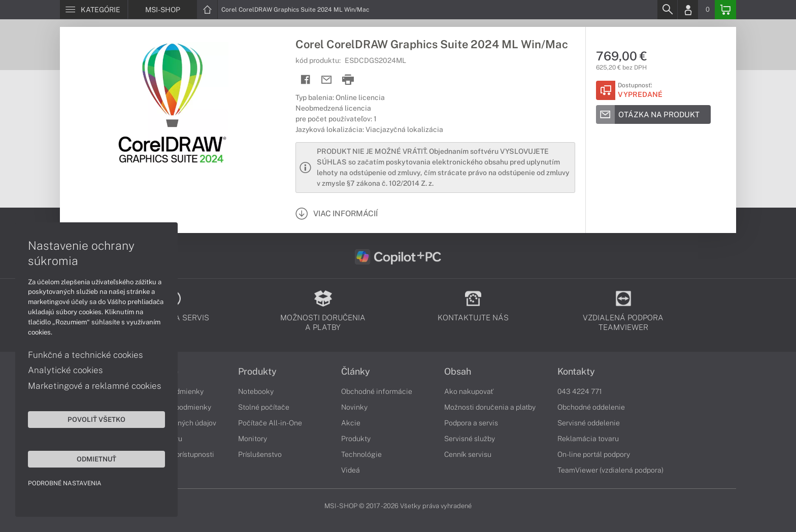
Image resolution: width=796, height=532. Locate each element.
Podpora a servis (471, 423)
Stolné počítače (264, 407)
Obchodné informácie (377, 391)
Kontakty (576, 372)
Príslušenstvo (260, 454)
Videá (351, 470)
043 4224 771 (580, 391)
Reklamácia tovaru (588, 439)
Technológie (361, 454)
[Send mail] (327, 80)
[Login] (688, 10)
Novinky (354, 407)
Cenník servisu (468, 454)
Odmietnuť (96, 459)
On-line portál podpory (594, 454)
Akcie (351, 423)
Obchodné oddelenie (591, 407)
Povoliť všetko (96, 419)
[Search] (667, 10)
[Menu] (94, 10)
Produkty (257, 372)
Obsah (458, 372)
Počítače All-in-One (270, 423)
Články (356, 372)
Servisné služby (470, 439)
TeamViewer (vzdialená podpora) (610, 470)
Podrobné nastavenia (65, 483)
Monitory (253, 439)
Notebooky (256, 391)
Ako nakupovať (469, 391)
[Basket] (725, 10)
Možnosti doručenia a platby (490, 407)
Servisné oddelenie (589, 423)
